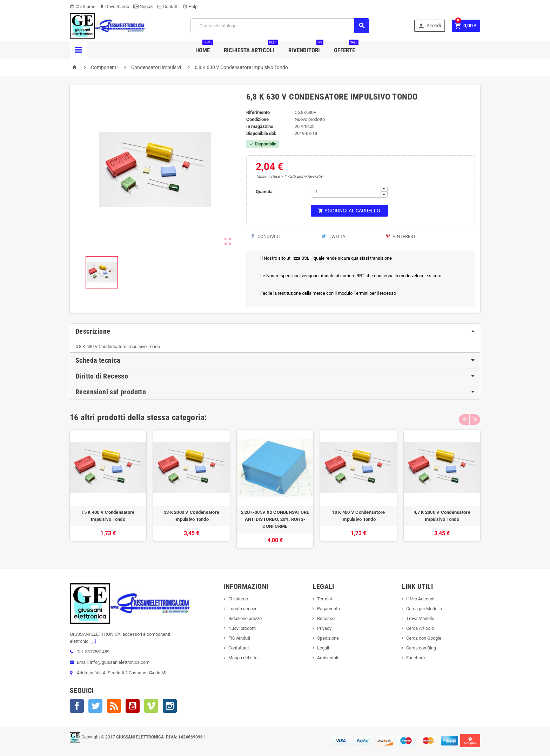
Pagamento (328, 609)
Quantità (264, 192)
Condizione (257, 119)
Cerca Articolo (420, 628)
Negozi (143, 6)
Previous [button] (464, 417)
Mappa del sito (243, 658)
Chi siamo (238, 599)
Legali (323, 648)
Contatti (168, 6)
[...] (93, 641)
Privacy (324, 628)
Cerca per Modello (424, 609)
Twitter (95, 706)
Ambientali (328, 658)
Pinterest (401, 236)
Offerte (346, 47)
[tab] (275, 331)
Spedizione (328, 638)
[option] (108, 489)
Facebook (77, 706)
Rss (114, 706)
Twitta (333, 236)
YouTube (133, 706)
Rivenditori (306, 47)
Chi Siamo (83, 6)
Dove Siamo (114, 6)
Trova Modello (420, 618)
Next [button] (475, 417)
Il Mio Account (420, 599)
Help (190, 6)
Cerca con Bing (421, 648)
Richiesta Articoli (251, 47)
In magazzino (260, 126)
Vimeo (151, 706)
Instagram (170, 706)
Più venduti (239, 638)
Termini (324, 599)
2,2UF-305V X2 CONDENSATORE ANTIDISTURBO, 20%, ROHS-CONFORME (275, 519)
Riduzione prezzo (245, 618)
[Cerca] (280, 26)
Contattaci (239, 648)
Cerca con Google (424, 638)
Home (204, 47)
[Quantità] (346, 192)
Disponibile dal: (261, 133)
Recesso (326, 618)
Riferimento (258, 112)
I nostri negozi (242, 609)
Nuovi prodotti (242, 628)
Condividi (266, 236)
